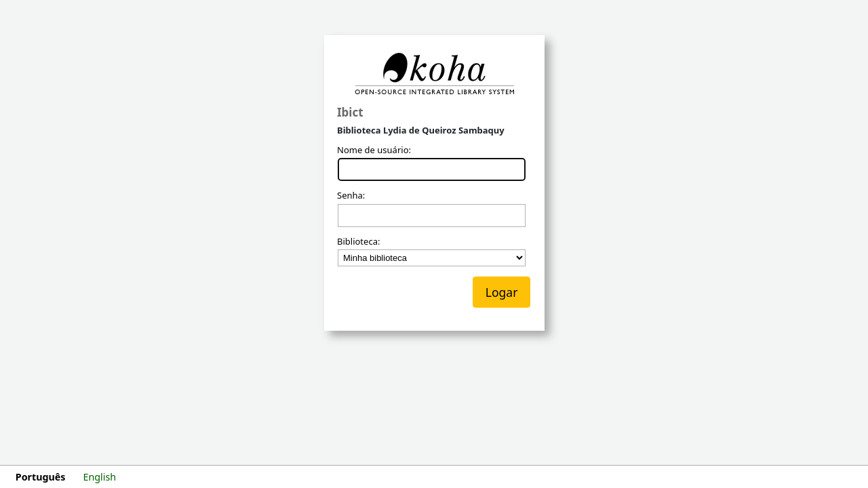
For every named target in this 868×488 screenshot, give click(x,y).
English (100, 477)
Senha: (351, 196)
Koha (434, 74)
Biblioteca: (358, 242)
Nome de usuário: (374, 150)
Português (41, 477)
